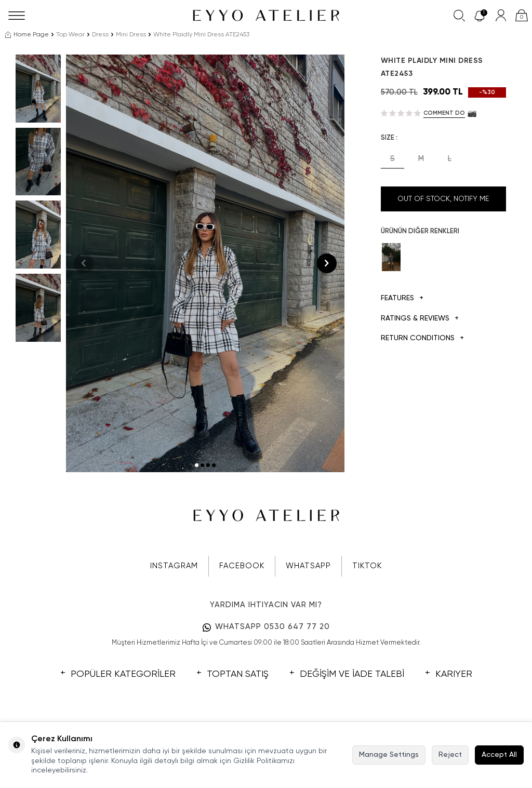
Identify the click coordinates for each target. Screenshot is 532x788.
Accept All (499, 755)
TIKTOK (367, 566)
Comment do (444, 113)
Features (402, 298)
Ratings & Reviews (420, 319)
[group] (205, 263)
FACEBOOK (242, 566)
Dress (100, 35)
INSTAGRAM (174, 566)
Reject (450, 755)
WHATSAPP (308, 566)
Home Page (27, 35)
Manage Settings (389, 755)
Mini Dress (131, 35)
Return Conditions (422, 338)
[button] (197, 465)
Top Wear (70, 35)
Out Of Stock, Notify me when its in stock (443, 203)
